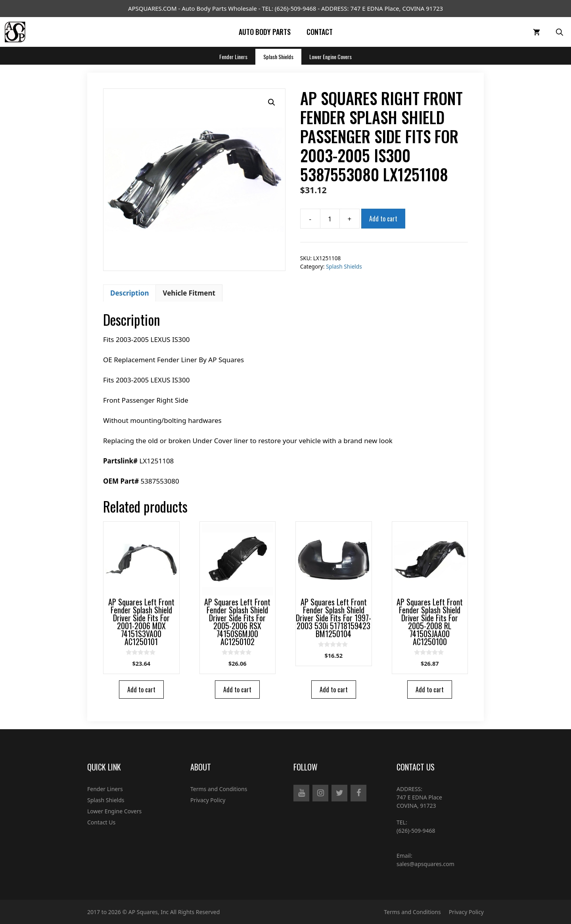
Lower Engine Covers (331, 57)
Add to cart (383, 219)
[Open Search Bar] (560, 32)
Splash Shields (278, 57)
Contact (320, 32)
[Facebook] (358, 793)
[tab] (129, 293)
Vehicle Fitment (189, 293)
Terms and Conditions (219, 789)
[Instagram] (320, 793)
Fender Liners (233, 57)
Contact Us (101, 822)
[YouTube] (301, 793)
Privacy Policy (208, 800)
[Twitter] (339, 793)
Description (129, 293)
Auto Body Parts (265, 32)
